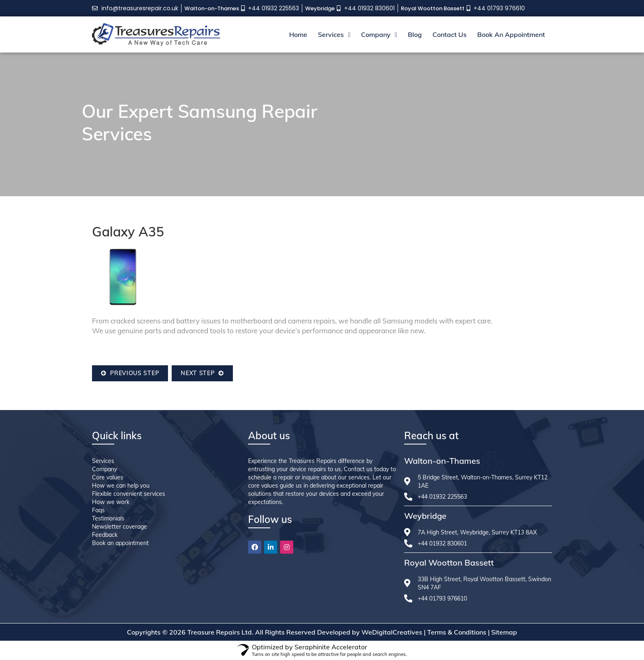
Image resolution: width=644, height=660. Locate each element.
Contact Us (450, 34)
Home (298, 34)
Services (334, 34)
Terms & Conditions (457, 632)
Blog (415, 34)
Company (379, 34)
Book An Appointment (511, 34)
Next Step (202, 373)
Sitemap (504, 632)
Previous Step (130, 373)
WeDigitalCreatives (392, 632)
